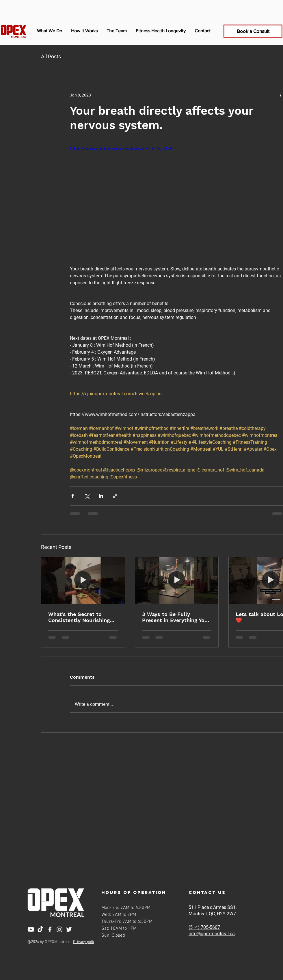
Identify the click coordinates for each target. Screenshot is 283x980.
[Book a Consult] (253, 31)
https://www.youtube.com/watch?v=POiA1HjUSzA (121, 149)
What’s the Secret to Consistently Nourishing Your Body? (79, 617)
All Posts (51, 56)
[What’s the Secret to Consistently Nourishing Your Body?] (83, 580)
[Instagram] (59, 929)
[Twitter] (69, 929)
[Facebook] (50, 929)
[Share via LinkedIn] (101, 496)
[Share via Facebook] (73, 496)
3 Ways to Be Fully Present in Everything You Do (175, 617)
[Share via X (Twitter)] (87, 496)
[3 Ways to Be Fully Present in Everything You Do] (177, 580)
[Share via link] (115, 496)
